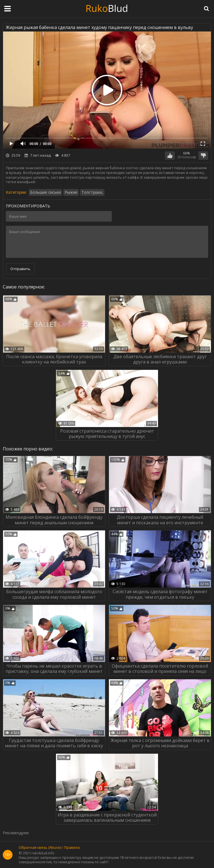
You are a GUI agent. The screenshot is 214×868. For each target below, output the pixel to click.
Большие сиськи (45, 192)
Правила (72, 848)
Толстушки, (92, 192)
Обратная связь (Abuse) (40, 848)
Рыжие (71, 192)
